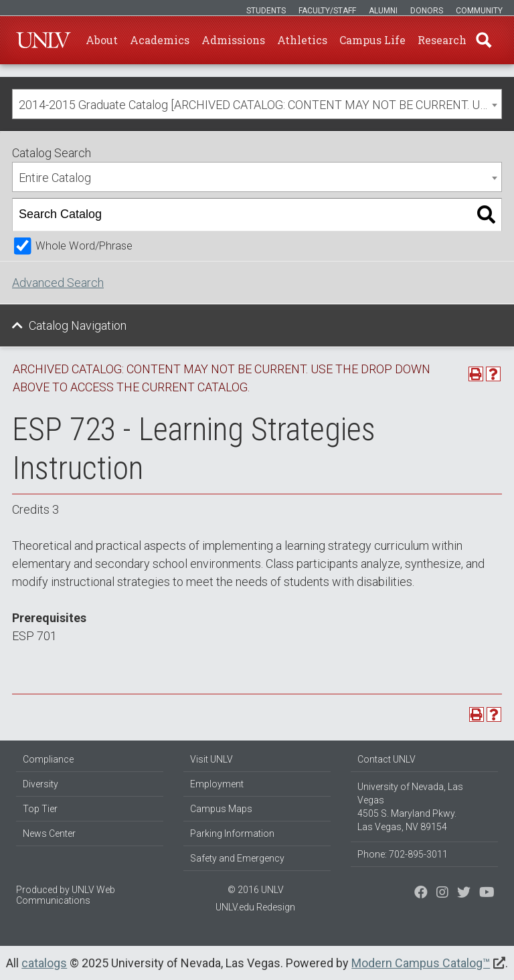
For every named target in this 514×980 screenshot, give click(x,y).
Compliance (48, 759)
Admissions (233, 40)
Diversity (40, 784)
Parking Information (232, 834)
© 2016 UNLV (256, 890)
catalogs (44, 963)
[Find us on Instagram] (464, 894)
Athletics (302, 40)
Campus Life (372, 40)
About (102, 40)
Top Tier (40, 809)
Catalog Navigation (78, 325)
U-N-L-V (44, 40)
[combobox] (257, 104)
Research (442, 40)
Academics (160, 40)
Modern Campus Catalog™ (421, 963)
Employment (217, 784)
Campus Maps (221, 809)
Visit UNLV (211, 759)
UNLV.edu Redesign (255, 907)
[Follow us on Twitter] (442, 894)
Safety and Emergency (237, 858)
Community (479, 11)
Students (266, 11)
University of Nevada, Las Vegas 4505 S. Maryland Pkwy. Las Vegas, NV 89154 (410, 807)
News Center (49, 834)
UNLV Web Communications (66, 895)
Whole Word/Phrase (84, 246)
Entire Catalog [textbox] (55, 178)
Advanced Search (58, 283)
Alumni (383, 11)
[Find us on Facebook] (421, 894)
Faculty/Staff (327, 11)
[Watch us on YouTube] (487, 894)
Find (484, 40)
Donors (427, 11)
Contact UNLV (387, 759)
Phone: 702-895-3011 (403, 854)
